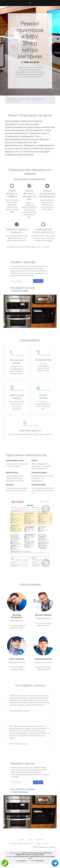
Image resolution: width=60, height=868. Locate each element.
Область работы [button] (42, 844)
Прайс (31, 840)
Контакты (40, 840)
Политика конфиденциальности (21, 844)
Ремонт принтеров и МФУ (35, 99)
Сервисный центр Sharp (15, 99)
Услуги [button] (20, 840)
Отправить (38, 281)
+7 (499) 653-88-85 (30, 62)
